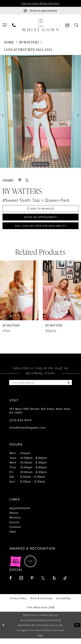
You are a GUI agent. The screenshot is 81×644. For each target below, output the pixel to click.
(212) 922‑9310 (20, 426)
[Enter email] (40, 388)
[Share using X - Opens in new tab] (27, 181)
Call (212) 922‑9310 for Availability (41, 230)
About (14, 518)
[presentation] (19, 295)
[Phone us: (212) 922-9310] (14, 26)
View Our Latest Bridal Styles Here (40, 4)
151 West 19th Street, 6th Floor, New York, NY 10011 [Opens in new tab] (40, 416)
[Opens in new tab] (16, 567)
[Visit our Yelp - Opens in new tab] (54, 584)
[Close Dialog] (4, 631)
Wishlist (15, 523)
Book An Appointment (41, 220)
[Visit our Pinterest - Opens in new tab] (32, 584)
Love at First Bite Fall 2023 (28, 50)
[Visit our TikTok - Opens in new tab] (65, 584)
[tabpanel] (40, 112)
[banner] (41, 26)
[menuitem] (14, 26)
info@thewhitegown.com (27, 433)
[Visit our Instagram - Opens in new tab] (21, 584)
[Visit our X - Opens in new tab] (43, 584)
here (40, 641)
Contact (15, 533)
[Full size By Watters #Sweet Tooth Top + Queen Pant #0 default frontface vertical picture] (40, 112)
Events (14, 528)
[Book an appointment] (40, 11)
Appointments (20, 514)
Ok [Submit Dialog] (77, 631)
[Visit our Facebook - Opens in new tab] (11, 584)
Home (9, 43)
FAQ (13, 537)
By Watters (29, 43)
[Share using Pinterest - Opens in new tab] (20, 181)
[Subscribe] (73, 388)
